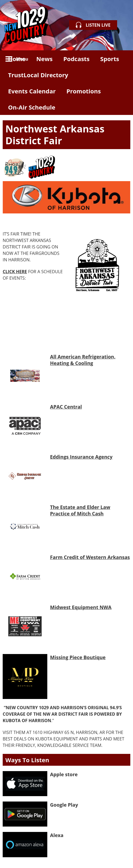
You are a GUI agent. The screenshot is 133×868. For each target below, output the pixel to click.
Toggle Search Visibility (122, 58)
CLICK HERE (15, 272)
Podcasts (76, 59)
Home (17, 59)
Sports (110, 59)
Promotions (84, 91)
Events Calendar (32, 91)
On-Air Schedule (32, 107)
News (44, 59)
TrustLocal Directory (38, 75)
